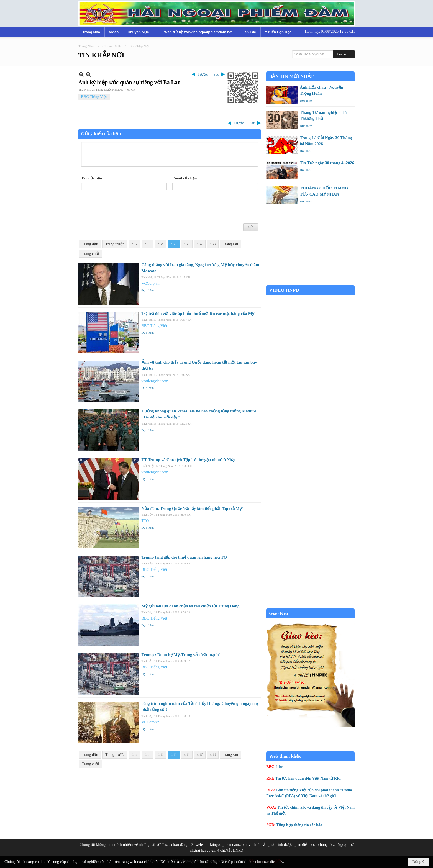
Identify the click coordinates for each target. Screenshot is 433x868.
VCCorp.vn (151, 283)
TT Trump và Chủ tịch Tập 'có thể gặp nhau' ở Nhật (189, 460)
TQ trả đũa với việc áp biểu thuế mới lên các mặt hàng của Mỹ (198, 314)
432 (134, 244)
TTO (145, 521)
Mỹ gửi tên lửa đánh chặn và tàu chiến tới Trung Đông (191, 606)
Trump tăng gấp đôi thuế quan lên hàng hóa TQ (184, 557)
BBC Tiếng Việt (94, 97)
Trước (203, 74)
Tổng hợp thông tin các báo (299, 825)
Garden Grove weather (310, 282)
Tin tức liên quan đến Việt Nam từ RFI (308, 778)
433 (148, 244)
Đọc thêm (148, 290)
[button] (141, 32)
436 (187, 244)
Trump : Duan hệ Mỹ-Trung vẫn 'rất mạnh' (181, 655)
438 (213, 244)
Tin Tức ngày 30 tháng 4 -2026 (327, 163)
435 (174, 244)
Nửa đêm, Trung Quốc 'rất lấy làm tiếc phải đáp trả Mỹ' (192, 509)
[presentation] (123, 207)
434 (161, 244)
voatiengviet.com (155, 381)
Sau (216, 74)
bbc (280, 767)
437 (200, 244)
